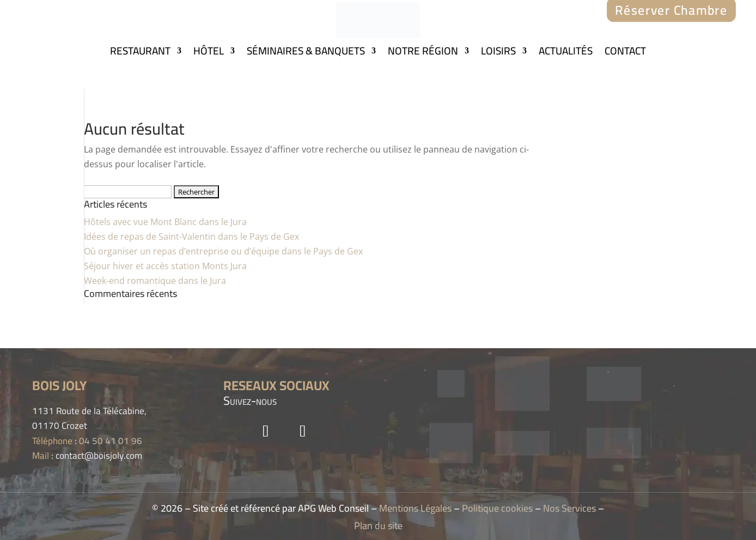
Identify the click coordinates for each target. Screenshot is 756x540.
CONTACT (625, 53)
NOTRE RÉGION (423, 53)
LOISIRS (498, 53)
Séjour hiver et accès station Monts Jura (165, 266)
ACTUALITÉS (566, 53)
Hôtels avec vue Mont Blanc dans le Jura (165, 222)
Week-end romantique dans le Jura (155, 281)
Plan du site (378, 526)
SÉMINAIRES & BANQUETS (306, 53)
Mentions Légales (415, 508)
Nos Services (569, 508)
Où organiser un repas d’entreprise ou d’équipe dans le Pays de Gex (223, 251)
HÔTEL (209, 53)
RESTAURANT (140, 53)
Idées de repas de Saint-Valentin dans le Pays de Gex (191, 236)
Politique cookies (497, 508)
